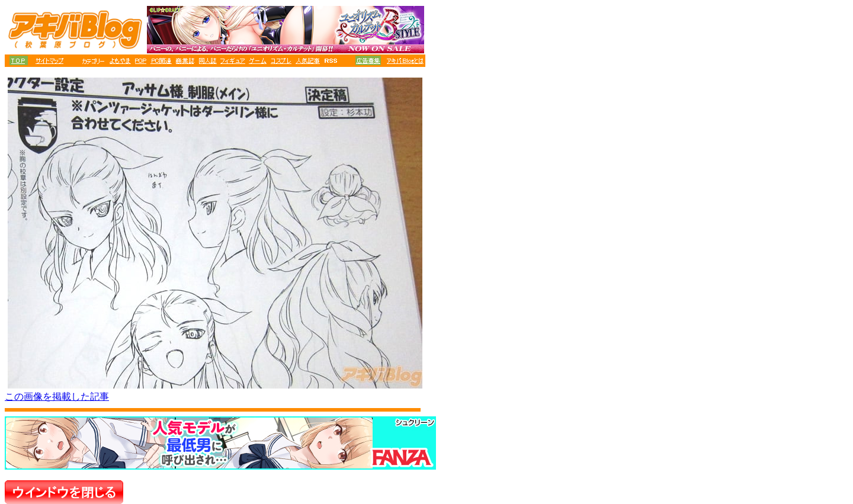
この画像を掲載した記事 (57, 397)
